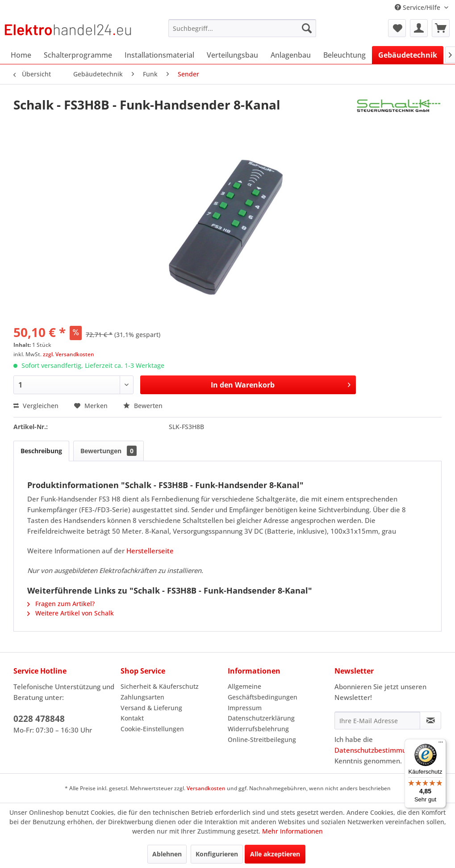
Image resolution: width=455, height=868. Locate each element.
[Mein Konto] (419, 28)
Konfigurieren (217, 854)
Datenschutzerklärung (261, 718)
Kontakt (132, 718)
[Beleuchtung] (344, 55)
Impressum (245, 708)
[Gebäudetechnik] (408, 55)
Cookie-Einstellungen (152, 729)
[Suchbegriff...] (242, 28)
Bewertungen (109, 451)
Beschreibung (41, 451)
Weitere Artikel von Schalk (71, 613)
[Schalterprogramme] (78, 55)
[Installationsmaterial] (159, 55)
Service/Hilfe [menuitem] (418, 7)
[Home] (21, 55)
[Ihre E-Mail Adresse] (377, 721)
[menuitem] (242, 28)
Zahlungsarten (142, 697)
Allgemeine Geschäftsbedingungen (263, 692)
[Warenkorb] (441, 28)
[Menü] (441, 744)
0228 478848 (39, 719)
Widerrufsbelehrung (258, 729)
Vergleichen (36, 406)
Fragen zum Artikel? (61, 604)
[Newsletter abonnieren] (430, 721)
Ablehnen (167, 854)
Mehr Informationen (292, 831)
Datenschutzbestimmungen (378, 750)
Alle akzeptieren (275, 854)
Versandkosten (206, 788)
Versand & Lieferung (151, 708)
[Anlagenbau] (291, 55)
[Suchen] (307, 28)
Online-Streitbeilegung (262, 739)
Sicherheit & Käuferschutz (160, 686)
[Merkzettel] (397, 28)
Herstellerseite (150, 551)
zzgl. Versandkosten (69, 354)
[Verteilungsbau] (232, 55)
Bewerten (143, 406)
